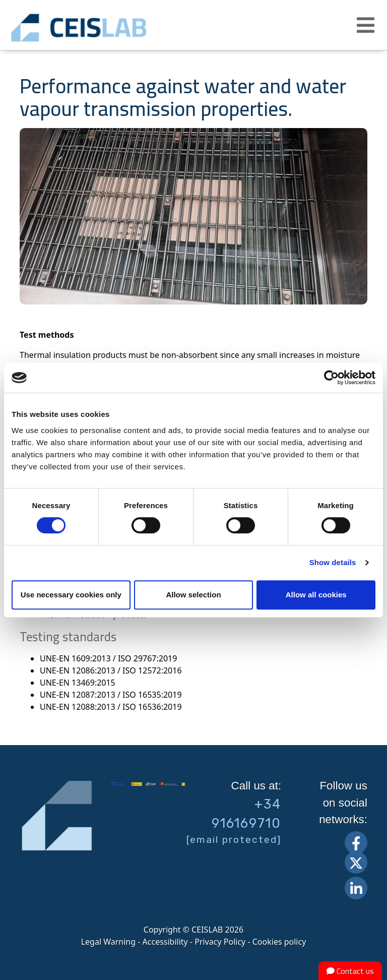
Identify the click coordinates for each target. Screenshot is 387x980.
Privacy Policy (220, 942)
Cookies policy (279, 942)
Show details (333, 562)
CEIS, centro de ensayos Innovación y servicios (111, 28)
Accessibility (165, 942)
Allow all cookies (316, 595)
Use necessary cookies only (71, 595)
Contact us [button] (350, 971)
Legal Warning (108, 942)
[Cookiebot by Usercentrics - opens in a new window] (331, 378)
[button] (367, 25)
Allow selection (193, 595)
